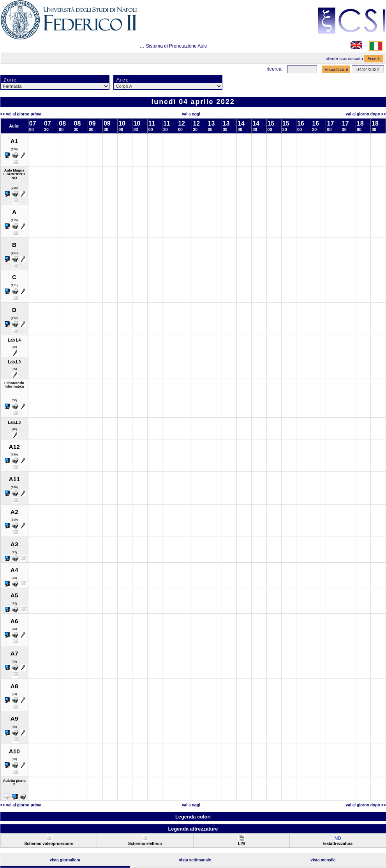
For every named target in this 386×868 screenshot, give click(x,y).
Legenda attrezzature (193, 829)
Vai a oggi (191, 114)
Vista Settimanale (195, 860)
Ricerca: (275, 69)
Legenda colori (193, 817)
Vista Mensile (323, 860)
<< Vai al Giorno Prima (21, 114)
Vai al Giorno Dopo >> (366, 114)
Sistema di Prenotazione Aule (177, 46)
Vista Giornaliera (65, 860)
